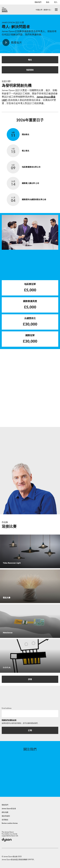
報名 (48, 2)
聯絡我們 (38, 2)
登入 (56, 2)
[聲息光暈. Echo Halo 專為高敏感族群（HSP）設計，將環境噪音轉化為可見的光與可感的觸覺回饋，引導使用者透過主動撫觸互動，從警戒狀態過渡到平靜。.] (30, 586)
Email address (7, 708)
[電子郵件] (30, 714)
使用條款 (5, 820)
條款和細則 (6, 816)
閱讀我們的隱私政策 (9, 720)
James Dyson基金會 (9, 809)
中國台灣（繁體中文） (44, 10)
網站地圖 (5, 812)
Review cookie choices (10, 823)
